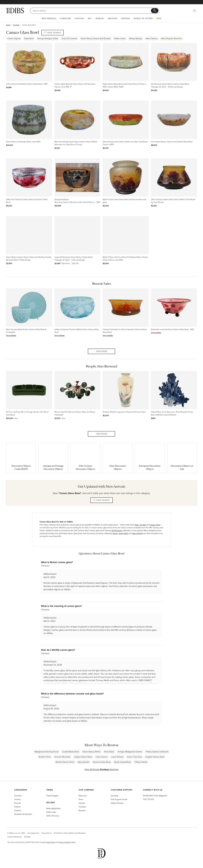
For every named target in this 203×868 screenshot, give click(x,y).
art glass (143, 525)
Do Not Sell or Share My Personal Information (70, 833)
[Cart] (194, 11)
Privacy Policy (47, 833)
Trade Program (52, 796)
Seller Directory (53, 816)
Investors (82, 807)
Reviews (82, 810)
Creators (18, 810)
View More (102, 351)
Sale (159, 18)
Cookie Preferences (15, 837)
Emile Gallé (123, 533)
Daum (115, 533)
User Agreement (33, 833)
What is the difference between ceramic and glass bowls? (72, 694)
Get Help (115, 796)
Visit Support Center (119, 799)
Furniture (65, 18)
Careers (82, 803)
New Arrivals (49, 18)
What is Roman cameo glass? (57, 562)
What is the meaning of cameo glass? (61, 606)
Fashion (125, 18)
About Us (82, 796)
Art (90, 18)
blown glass (155, 525)
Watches (113, 18)
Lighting (79, 18)
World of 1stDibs (143, 18)
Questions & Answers (23, 814)
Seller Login (51, 812)
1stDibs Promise (117, 803)
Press (81, 799)
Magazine (155, 796)
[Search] (92, 11)
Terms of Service (65, 842)
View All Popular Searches (101, 769)
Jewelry (100, 18)
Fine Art (17, 803)
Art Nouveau (117, 530)
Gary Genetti (137, 533)
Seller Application (54, 808)
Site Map (27, 837)
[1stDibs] (15, 11)
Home (8, 25)
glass (137, 525)
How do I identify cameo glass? (58, 650)
